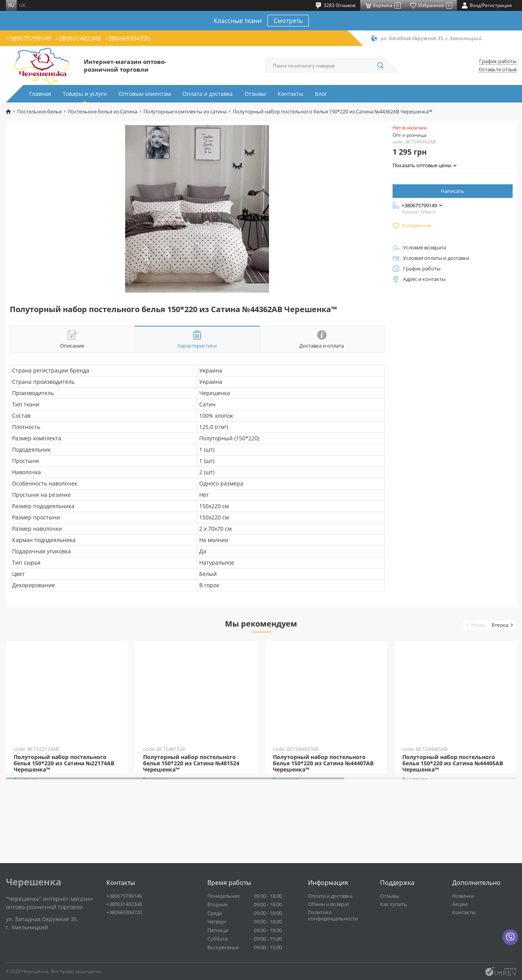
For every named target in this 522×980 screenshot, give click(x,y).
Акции (460, 904)
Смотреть (288, 21)
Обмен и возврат (329, 904)
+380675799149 (29, 38)
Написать (453, 191)
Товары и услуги (85, 94)
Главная (40, 94)
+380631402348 (78, 38)
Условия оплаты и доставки (436, 258)
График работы (498, 61)
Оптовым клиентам (145, 94)
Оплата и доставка (208, 94)
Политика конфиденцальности (333, 915)
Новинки (463, 896)
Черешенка (34, 882)
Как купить (394, 904)
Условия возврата (425, 248)
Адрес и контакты (424, 279)
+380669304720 (128, 38)
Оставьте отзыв (498, 70)
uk (22, 5)
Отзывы (255, 94)
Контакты (290, 94)
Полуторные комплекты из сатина (185, 112)
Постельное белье (39, 112)
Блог (321, 94)
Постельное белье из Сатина (103, 112)
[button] (476, 625)
